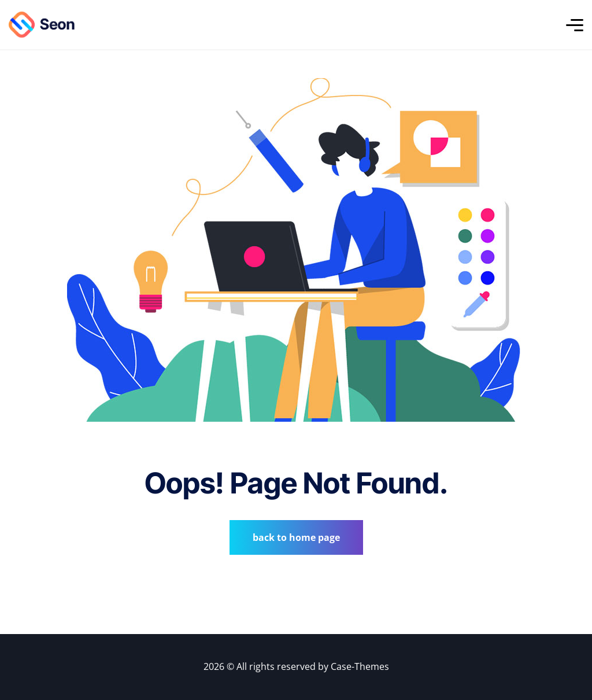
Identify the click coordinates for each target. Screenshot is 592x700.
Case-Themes (360, 666)
